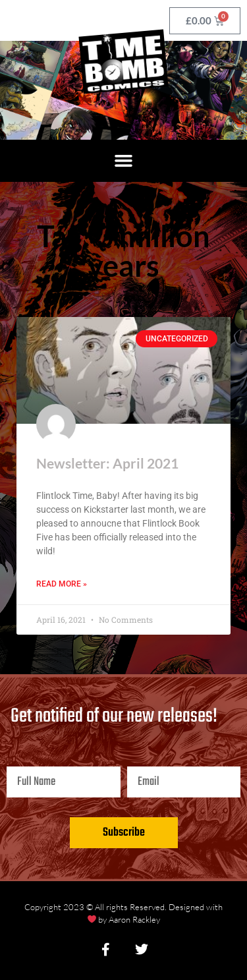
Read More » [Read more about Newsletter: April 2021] (62, 584)
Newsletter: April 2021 (107, 463)
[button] (124, 161)
